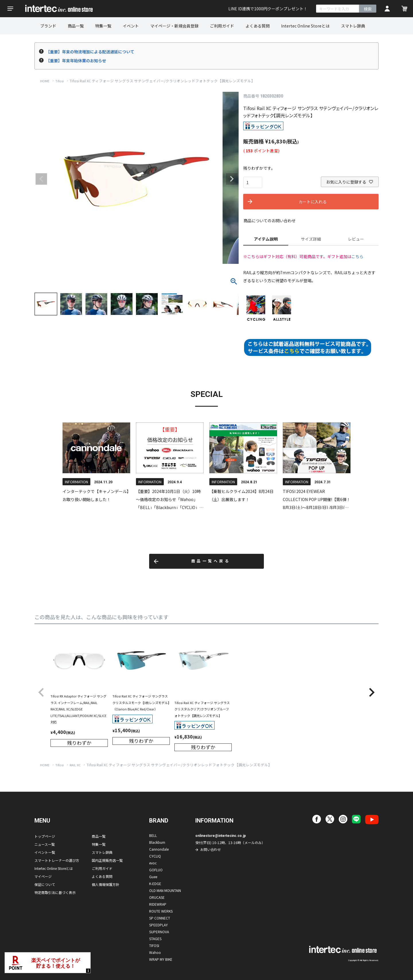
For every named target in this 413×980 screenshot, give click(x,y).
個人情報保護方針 (106, 884)
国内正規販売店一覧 (107, 860)
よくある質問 (258, 26)
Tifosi (60, 81)
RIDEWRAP (158, 904)
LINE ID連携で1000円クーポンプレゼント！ (268, 9)
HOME (45, 81)
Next (232, 179)
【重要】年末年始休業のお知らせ (76, 61)
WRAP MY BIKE (161, 959)
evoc (153, 863)
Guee (153, 877)
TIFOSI (154, 945)
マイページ (43, 876)
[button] (41, 693)
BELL (153, 835)
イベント (131, 26)
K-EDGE (155, 883)
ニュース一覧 (45, 844)
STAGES (155, 939)
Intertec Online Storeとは (305, 26)
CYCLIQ (155, 856)
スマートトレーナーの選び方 (57, 860)
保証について (45, 884)
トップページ (45, 836)
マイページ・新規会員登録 (174, 26)
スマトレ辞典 (353, 26)
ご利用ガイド (222, 26)
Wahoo (155, 952)
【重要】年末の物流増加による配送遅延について (90, 52)
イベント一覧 (45, 852)
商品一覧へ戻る (211, 561)
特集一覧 (103, 26)
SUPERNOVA (159, 932)
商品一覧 (76, 26)
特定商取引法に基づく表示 (55, 892)
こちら (357, 256)
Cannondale (159, 849)
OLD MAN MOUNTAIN (165, 890)
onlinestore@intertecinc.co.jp (221, 836)
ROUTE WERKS (161, 911)
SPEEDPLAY (158, 925)
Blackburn (157, 842)
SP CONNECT (160, 918)
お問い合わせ (211, 849)
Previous (41, 179)
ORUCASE (157, 897)
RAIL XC (75, 765)
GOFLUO (156, 870)
